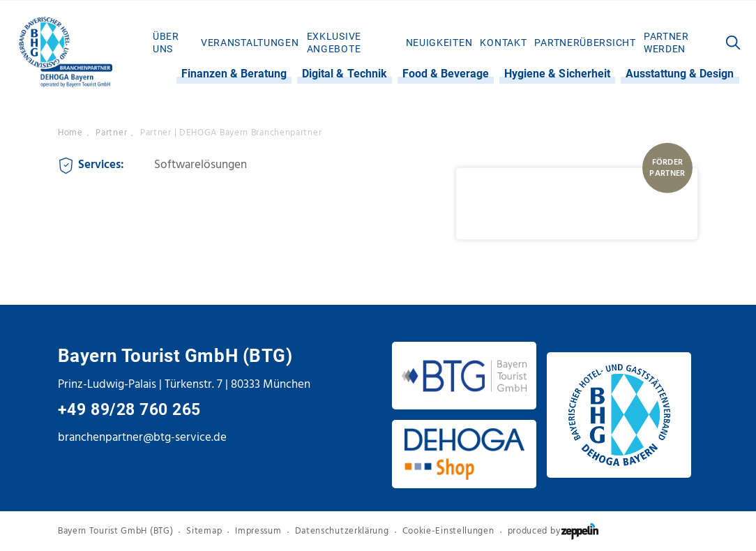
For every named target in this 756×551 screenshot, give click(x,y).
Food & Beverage (446, 74)
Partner (111, 133)
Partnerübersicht (585, 43)
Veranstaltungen (250, 43)
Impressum (258, 531)
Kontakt (503, 43)
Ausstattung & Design (680, 74)
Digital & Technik (345, 74)
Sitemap (204, 531)
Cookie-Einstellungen (448, 531)
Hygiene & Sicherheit (557, 74)
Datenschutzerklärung (342, 531)
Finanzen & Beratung (234, 74)
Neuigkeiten (439, 43)
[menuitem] (173, 43)
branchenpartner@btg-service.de (142, 437)
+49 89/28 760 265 (129, 410)
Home (70, 133)
